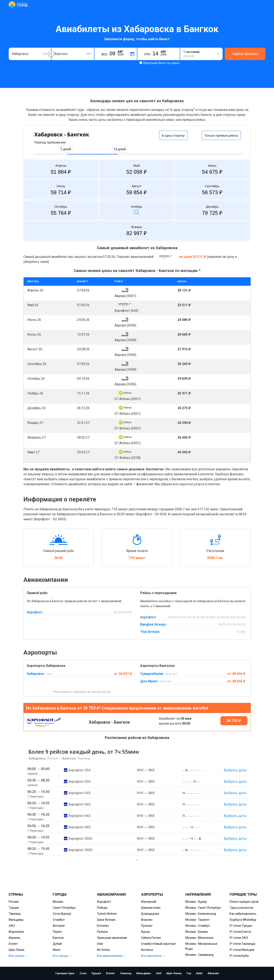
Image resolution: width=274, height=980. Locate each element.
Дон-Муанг (149, 681)
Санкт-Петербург (64, 908)
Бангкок (58, 938)
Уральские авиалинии (112, 938)
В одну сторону (173, 135)
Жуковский (149, 902)
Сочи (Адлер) (62, 914)
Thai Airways (150, 632)
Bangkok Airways (153, 624)
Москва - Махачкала (199, 938)
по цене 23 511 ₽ (193, 257)
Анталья (147, 950)
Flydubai (102, 932)
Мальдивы (16, 920)
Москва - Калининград (201, 914)
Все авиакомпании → (112, 956)
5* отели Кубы (239, 956)
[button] (137, 860)
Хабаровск (35, 674)
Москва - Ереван (197, 932)
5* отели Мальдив (242, 950)
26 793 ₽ (234, 721)
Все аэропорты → (153, 956)
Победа (102, 908)
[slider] (66, 155)
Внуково (147, 920)
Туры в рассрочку (241, 908)
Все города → (62, 956)
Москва (58, 902)
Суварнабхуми (152, 674)
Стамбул (59, 920)
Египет (13, 944)
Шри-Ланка (16, 950)
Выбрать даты (235, 770)
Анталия (59, 926)
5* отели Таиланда (242, 944)
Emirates (103, 926)
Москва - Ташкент (198, 920)
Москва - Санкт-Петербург (203, 908)
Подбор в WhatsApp (243, 920)
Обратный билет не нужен (161, 63)
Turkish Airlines (107, 914)
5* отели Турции (241, 926)
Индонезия (16, 932)
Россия (14, 902)
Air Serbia (103, 950)
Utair (100, 944)
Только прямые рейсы (221, 135)
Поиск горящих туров (244, 902)
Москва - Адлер (196, 902)
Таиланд (15, 914)
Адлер (145, 932)
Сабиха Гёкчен (151, 938)
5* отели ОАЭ (239, 938)
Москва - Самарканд (199, 955)
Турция (14, 908)
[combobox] (30, 54)
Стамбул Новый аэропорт (158, 944)
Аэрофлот (35, 612)
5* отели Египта (240, 932)
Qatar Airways (106, 920)
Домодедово (150, 914)
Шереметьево (151, 908)
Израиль (14, 938)
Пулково (147, 926)
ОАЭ (12, 926)
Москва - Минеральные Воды (201, 946)
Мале (57, 950)
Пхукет (57, 932)
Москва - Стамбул (198, 926)
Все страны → (18, 956)
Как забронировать (243, 914)
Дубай (57, 944)
